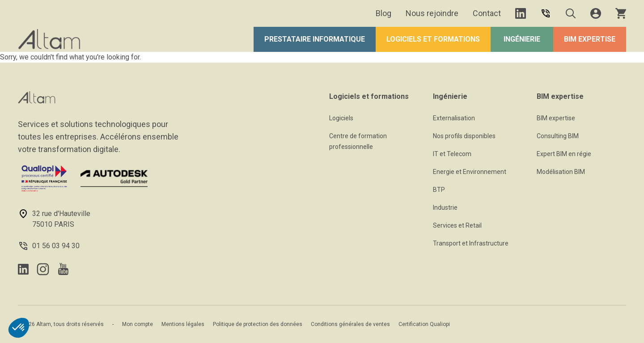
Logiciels (341, 118)
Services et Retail (457, 225)
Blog (383, 13)
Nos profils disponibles (464, 136)
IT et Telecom (452, 154)
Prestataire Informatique (315, 39)
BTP (439, 190)
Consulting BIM (558, 136)
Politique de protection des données (258, 324)
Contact (487, 13)
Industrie (445, 207)
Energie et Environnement (470, 172)
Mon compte (138, 324)
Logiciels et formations (433, 39)
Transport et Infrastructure (471, 243)
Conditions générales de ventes (350, 324)
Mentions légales (183, 324)
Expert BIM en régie (564, 154)
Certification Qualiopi (424, 324)
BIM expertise (590, 39)
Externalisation (454, 118)
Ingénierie (522, 39)
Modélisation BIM (561, 172)
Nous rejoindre (432, 13)
